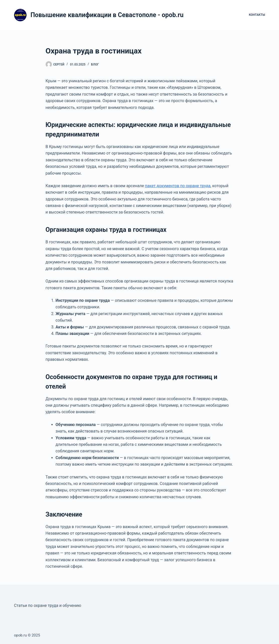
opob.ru (20, 635)
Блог (95, 64)
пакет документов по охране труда (178, 186)
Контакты (257, 15)
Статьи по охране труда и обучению (48, 605)
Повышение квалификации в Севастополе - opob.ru (107, 15)
